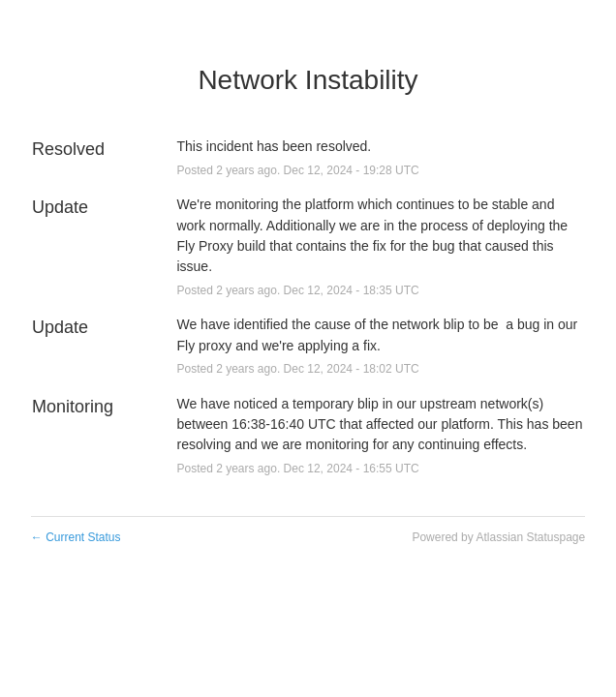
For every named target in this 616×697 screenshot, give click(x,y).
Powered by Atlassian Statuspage (498, 537)
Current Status (76, 537)
